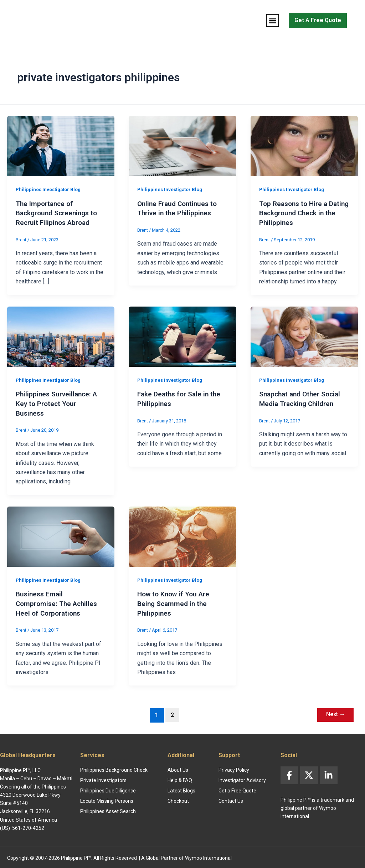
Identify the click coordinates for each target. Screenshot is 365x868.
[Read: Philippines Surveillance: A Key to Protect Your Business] (61, 336)
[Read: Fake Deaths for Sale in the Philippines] (182, 336)
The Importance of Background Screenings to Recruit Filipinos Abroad (59, 213)
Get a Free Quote (237, 789)
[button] (273, 20)
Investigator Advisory (242, 779)
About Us (178, 769)
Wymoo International (208, 857)
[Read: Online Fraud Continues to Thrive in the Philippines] (182, 146)
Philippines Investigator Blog (50, 189)
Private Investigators (103, 779)
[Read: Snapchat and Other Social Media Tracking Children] (304, 336)
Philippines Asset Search (108, 810)
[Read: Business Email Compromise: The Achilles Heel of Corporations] (61, 535)
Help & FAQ (180, 779)
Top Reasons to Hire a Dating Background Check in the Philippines (301, 213)
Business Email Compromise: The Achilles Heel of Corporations (58, 602)
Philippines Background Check (114, 769)
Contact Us (231, 800)
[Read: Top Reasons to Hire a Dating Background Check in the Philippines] (304, 146)
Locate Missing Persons (107, 800)
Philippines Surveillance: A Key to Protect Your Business (58, 402)
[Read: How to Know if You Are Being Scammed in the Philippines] (182, 535)
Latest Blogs (181, 789)
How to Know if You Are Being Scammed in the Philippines (176, 602)
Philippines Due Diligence (108, 789)
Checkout (178, 800)
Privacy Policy (234, 769)
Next (334, 713)
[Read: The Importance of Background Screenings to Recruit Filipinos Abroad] (61, 146)
